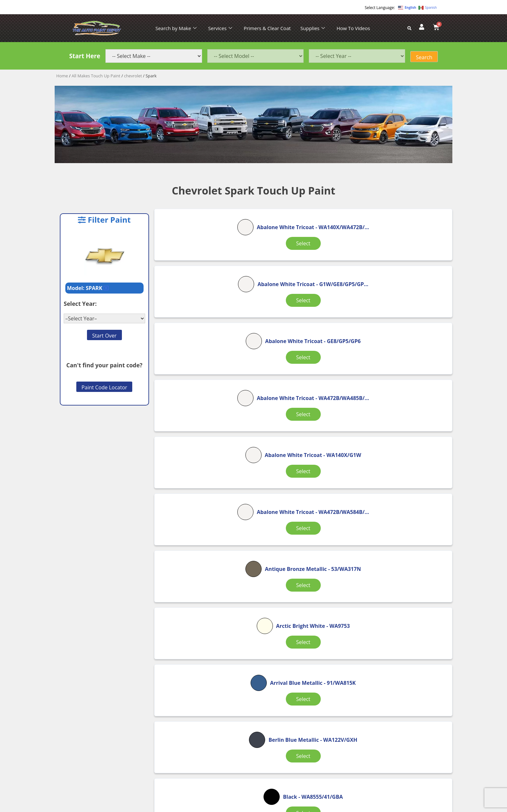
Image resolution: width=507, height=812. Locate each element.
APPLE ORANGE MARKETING (334, 806)
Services (220, 28)
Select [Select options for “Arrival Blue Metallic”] (399, 438)
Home (62, 76)
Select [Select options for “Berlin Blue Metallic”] (203, 521)
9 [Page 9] (346, 636)
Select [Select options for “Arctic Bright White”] (301, 438)
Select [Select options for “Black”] (301, 517)
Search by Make (176, 28)
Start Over (104, 336)
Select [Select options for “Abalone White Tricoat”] (203, 271)
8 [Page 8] (330, 636)
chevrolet (133, 76)
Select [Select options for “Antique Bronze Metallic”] (203, 438)
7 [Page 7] (313, 636)
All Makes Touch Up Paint (96, 76)
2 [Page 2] (258, 636)
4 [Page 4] (291, 636)
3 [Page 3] (274, 636)
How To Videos (353, 28)
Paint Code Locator (104, 387)
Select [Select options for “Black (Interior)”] (301, 601)
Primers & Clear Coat (267, 28)
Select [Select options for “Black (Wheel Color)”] (399, 605)
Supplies (313, 28)
